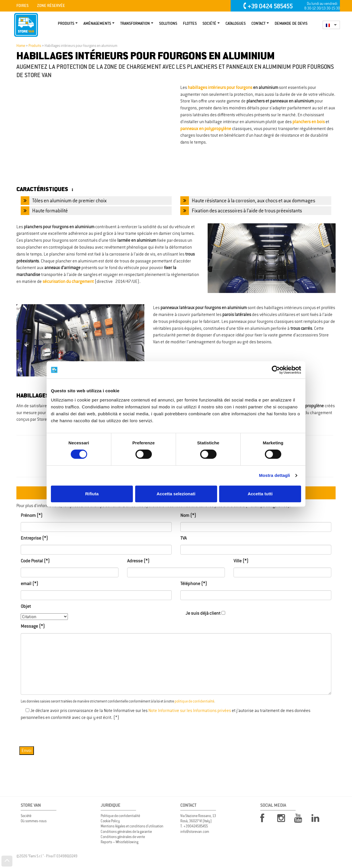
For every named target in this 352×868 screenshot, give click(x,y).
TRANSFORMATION (135, 24)
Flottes (190, 24)
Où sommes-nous (34, 821)
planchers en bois (309, 122)
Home (21, 46)
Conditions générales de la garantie (126, 832)
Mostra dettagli (274, 475)
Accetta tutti (260, 494)
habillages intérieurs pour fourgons (220, 87)
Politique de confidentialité (120, 816)
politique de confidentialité (194, 701)
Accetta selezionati (176, 494)
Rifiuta (92, 494)
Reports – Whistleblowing (119, 842)
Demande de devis (291, 24)
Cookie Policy (110, 821)
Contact (258, 24)
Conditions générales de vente (123, 837)
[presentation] (64, 732)
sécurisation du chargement (68, 281)
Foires (22, 6)
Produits (66, 24)
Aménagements (97, 24)
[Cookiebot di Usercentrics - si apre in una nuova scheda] (276, 370)
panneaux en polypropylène (206, 129)
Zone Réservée (51, 6)
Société (209, 24)
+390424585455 (196, 826)
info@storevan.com (195, 832)
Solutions (168, 24)
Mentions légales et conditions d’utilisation (132, 826)
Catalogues (236, 24)
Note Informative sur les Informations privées (190, 710)
